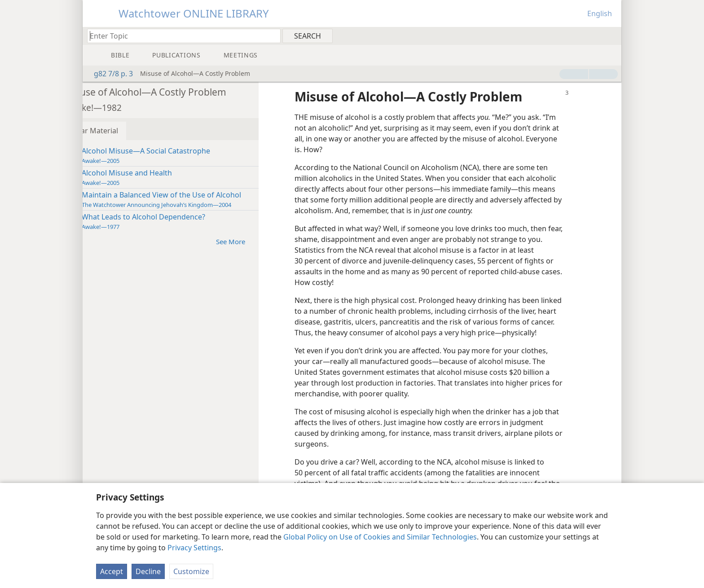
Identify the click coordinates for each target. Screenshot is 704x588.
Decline (148, 571)
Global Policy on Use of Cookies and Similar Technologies (380, 537)
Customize (191, 571)
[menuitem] (611, 35)
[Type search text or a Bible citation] (180, 36)
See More (261, 241)
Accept (112, 571)
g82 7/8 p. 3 (109, 74)
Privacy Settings (194, 548)
